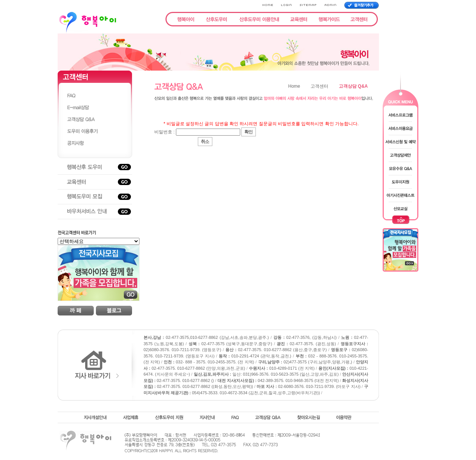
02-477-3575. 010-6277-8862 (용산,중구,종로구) (276, 350)
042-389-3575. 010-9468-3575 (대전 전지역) (278, 380)
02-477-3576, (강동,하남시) (305, 337)
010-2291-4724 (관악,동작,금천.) (255, 356)
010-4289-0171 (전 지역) (282, 368)
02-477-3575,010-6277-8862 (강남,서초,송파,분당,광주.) (206, 337)
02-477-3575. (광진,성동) (306, 344)
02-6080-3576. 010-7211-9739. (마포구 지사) (308, 386)
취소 (205, 142)
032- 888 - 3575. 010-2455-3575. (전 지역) (209, 362)
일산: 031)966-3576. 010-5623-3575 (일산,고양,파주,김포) (266, 374)
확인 (248, 132)
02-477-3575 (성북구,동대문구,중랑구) (230, 344)
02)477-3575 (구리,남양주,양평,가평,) (305, 362)
